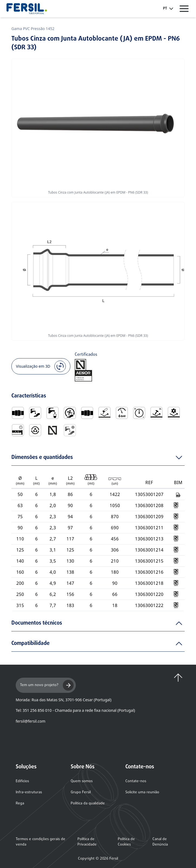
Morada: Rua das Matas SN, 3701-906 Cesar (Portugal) (63, 700)
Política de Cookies (126, 842)
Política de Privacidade (87, 842)
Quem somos (82, 781)
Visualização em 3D (41, 366)
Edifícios (22, 781)
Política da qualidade (88, 803)
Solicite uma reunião (142, 792)
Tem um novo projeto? (47, 685)
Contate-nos (136, 781)
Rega (20, 803)
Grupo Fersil (81, 792)
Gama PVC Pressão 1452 (33, 29)
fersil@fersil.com (30, 721)
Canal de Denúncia (160, 842)
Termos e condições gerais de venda (40, 842)
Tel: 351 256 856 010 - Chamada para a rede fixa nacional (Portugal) (75, 710)
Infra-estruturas (29, 792)
